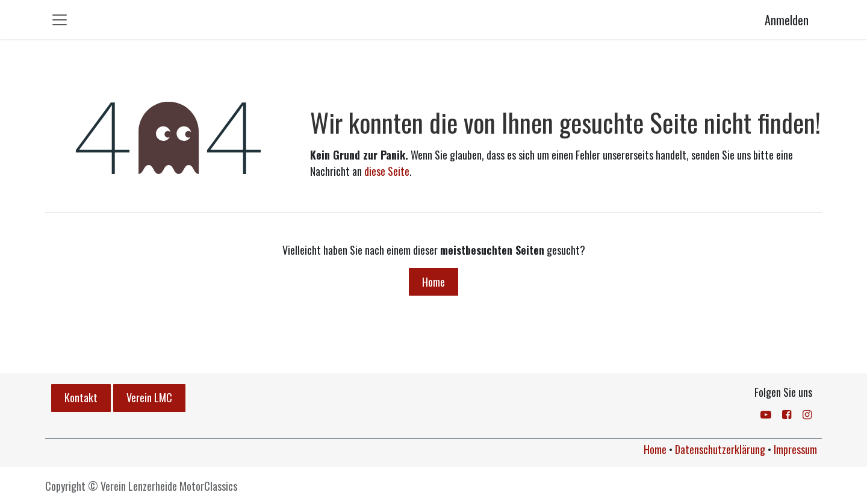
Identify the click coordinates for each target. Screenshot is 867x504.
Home (433, 282)
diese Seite (387, 171)
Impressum (795, 449)
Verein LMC (149, 397)
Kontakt (81, 397)
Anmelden (787, 20)
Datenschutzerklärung (720, 449)
